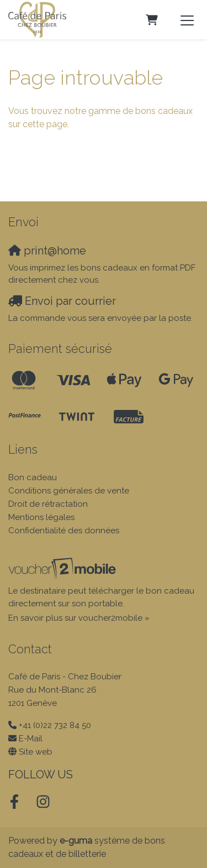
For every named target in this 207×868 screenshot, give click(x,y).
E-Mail (31, 739)
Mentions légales (41, 517)
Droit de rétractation (48, 504)
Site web (36, 752)
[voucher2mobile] (64, 569)
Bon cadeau (33, 477)
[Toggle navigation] (187, 20)
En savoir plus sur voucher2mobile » (79, 618)
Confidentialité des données (64, 531)
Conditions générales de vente (69, 491)
